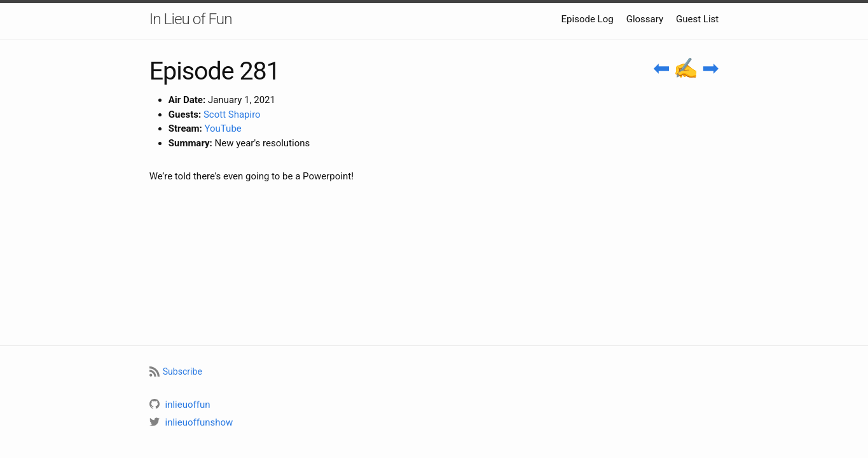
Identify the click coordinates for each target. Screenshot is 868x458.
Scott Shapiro (232, 114)
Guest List (697, 19)
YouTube (223, 128)
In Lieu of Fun (191, 19)
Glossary (645, 19)
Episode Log (588, 19)
